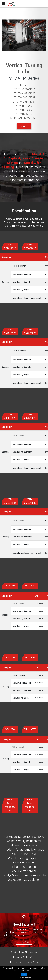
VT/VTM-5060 (24, 110)
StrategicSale (29, 957)
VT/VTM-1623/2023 (24, 93)
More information (24, 978)
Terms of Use (16, 962)
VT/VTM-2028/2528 (24, 98)
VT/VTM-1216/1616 (24, 89)
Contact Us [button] (24, 942)
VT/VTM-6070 (24, 114)
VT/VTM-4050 (24, 106)
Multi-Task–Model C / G (24, 118)
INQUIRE (24, 126)
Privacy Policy (32, 962)
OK (24, 974)
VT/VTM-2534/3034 (24, 102)
